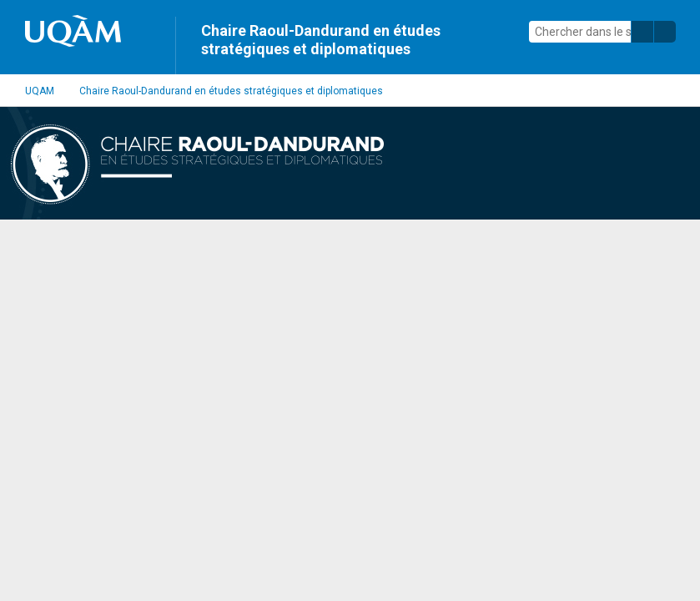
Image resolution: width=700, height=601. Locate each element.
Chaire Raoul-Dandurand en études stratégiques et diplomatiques (321, 40)
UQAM (40, 91)
